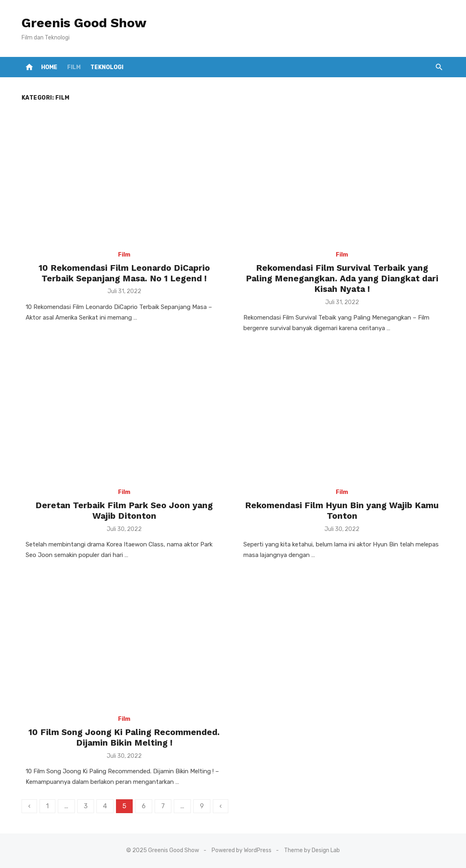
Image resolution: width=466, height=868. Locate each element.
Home (49, 67)
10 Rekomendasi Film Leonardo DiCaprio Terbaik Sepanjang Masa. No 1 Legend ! (124, 273)
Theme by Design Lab (312, 850)
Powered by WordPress (242, 850)
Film (74, 67)
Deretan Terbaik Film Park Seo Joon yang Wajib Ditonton (124, 510)
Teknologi (107, 67)
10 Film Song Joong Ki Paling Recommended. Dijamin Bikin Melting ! (124, 737)
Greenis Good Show (84, 23)
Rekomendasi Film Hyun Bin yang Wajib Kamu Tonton (342, 510)
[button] (439, 67)
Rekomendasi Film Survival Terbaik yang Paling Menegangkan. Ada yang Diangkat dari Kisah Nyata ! (342, 278)
